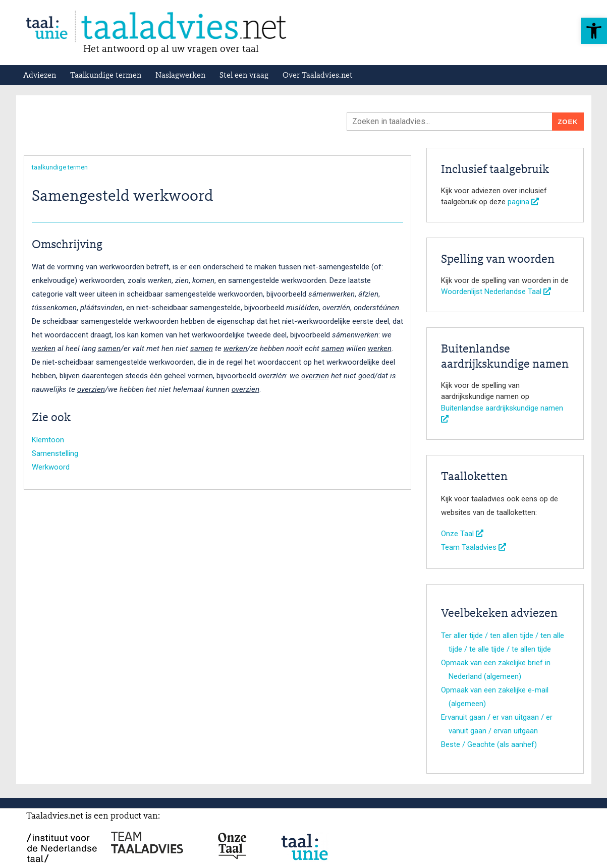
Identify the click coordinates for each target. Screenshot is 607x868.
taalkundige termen (60, 167)
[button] (594, 31)
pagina (523, 202)
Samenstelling (55, 453)
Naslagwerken (180, 76)
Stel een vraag (244, 76)
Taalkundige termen (106, 76)
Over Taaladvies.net (318, 76)
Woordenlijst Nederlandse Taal (496, 292)
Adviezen (40, 76)
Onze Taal (462, 534)
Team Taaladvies (474, 547)
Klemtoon (48, 440)
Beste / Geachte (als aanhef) (489, 744)
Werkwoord (51, 467)
